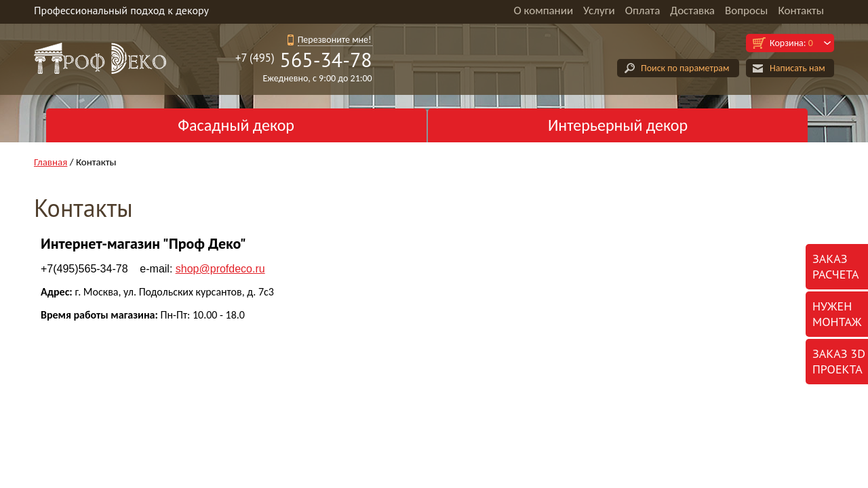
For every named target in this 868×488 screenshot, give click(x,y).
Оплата (643, 11)
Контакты (801, 11)
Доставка (692, 11)
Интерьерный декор (618, 125)
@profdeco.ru (220, 269)
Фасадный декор (236, 125)
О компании (543, 11)
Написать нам (797, 68)
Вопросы (746, 11)
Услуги (599, 11)
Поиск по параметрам (685, 68)
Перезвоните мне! (335, 40)
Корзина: (791, 43)
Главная (51, 162)
